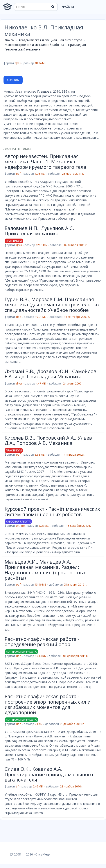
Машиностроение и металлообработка (34, 45)
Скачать (13, 80)
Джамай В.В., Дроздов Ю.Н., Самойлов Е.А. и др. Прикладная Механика (50, 374)
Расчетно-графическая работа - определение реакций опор (42, 642)
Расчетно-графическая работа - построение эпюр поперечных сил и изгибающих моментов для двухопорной (48, 704)
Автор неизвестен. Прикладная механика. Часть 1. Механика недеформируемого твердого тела (45, 161)
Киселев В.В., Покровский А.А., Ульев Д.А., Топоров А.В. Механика (48, 440)
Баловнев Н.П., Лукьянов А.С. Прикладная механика (39, 231)
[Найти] (53, 7)
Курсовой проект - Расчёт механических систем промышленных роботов (52, 511)
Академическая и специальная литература (50, 40)
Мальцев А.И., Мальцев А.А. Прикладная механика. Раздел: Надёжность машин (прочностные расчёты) (46, 570)
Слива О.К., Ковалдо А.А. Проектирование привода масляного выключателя (49, 774)
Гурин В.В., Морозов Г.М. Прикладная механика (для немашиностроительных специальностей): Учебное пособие (52, 305)
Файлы (68, 7)
